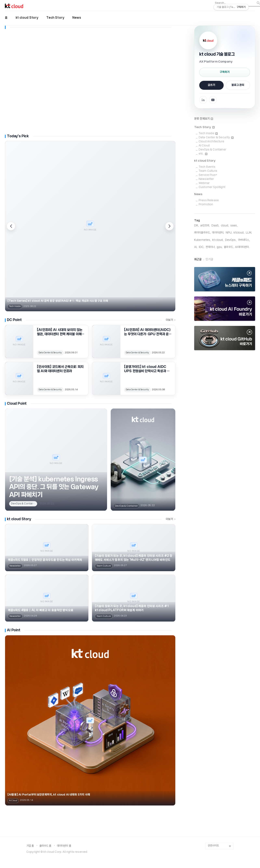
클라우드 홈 (45, 846)
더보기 (171, 320)
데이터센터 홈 (64, 846)
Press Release (209, 201)
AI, (196, 247)
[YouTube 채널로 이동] (213, 100)
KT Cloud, (218, 240)
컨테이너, (210, 247)
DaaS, (215, 226)
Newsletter (206, 179)
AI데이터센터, (242, 247)
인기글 (209, 259)
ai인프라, (205, 226)
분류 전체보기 (204, 119)
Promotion (206, 205)
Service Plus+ (208, 175)
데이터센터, (218, 233)
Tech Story (55, 18)
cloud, (225, 226)
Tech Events (207, 167)
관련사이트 (213, 846)
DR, (196, 226)
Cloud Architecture (211, 142)
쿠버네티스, (244, 240)
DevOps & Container (212, 150)
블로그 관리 (238, 85)
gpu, (220, 247)
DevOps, (231, 240)
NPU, (229, 233)
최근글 (198, 259)
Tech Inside (208, 133)
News (77, 18)
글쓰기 (211, 85)
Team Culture (208, 171)
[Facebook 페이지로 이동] (203, 100)
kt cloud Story (27, 18)
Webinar (204, 183)
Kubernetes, (203, 240)
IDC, (202, 247)
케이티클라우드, (202, 233)
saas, (234, 226)
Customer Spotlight (212, 187)
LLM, (249, 233)
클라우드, (229, 247)
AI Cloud (204, 146)
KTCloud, (239, 233)
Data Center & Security (216, 138)
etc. (203, 154)
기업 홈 (30, 846)
